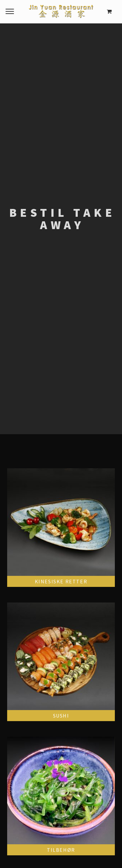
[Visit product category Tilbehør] (61, 796)
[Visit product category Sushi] (61, 662)
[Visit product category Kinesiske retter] (61, 528)
